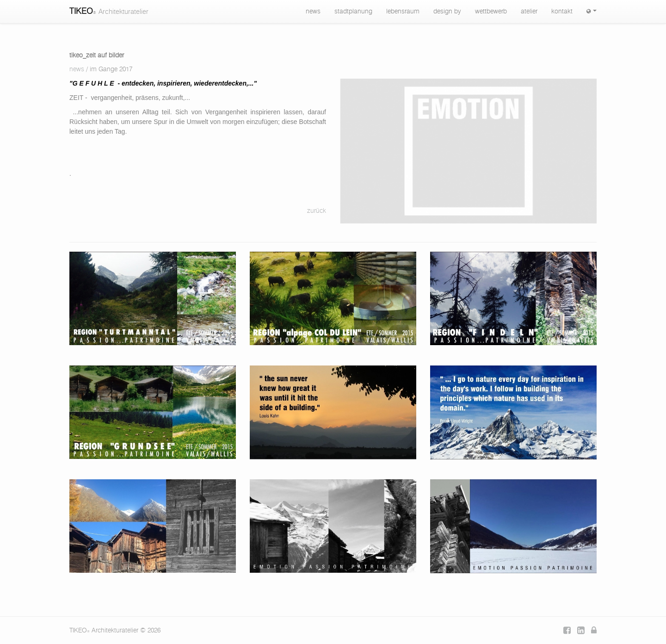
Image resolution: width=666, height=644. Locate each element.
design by (447, 12)
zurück (317, 211)
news (313, 12)
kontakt (562, 12)
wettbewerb (491, 12)
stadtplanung (353, 12)
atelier (529, 12)
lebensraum (403, 12)
